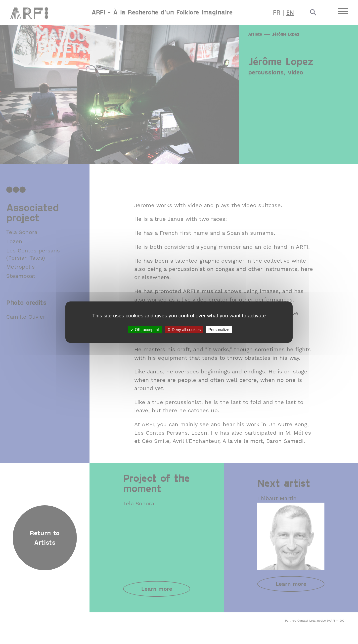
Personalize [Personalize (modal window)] (219, 329)
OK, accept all (145, 329)
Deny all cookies (184, 329)
